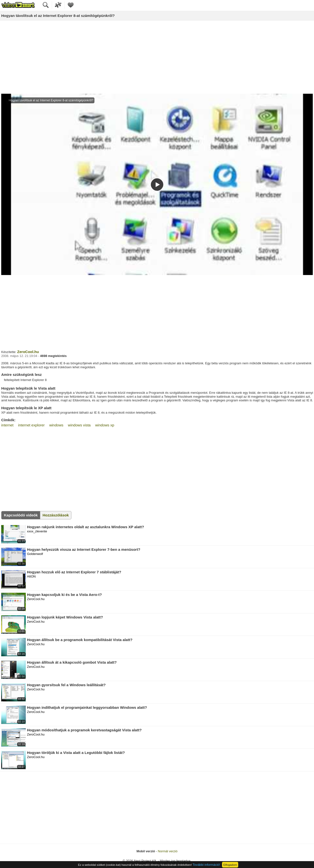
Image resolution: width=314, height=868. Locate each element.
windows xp (105, 425)
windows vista (79, 425)
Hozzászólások (56, 515)
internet (7, 425)
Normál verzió (168, 851)
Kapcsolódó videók (21, 515)
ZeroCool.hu (28, 352)
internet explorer (31, 425)
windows (56, 425)
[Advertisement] (157, 57)
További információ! (206, 865)
